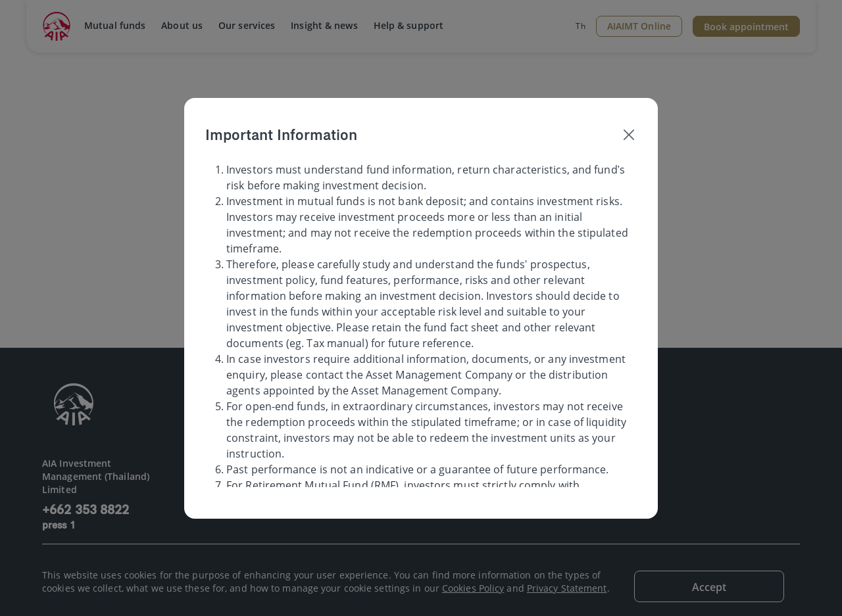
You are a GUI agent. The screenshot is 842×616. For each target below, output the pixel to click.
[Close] (629, 135)
